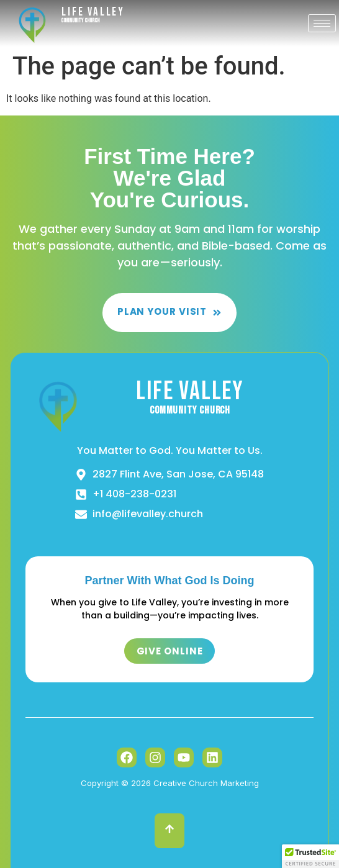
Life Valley (93, 12)
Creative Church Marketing (206, 783)
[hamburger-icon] (322, 23)
